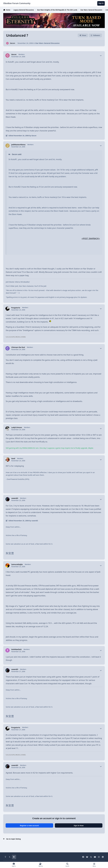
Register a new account (29, 825)
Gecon (12, 43)
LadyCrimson (17, 427)
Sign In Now (79, 825)
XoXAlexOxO (16, 649)
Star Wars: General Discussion (47, 43)
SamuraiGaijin (17, 564)
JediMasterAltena (18, 145)
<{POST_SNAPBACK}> (91, 238)
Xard (13, 458)
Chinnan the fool (18, 347)
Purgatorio (16, 308)
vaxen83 (15, 498)
